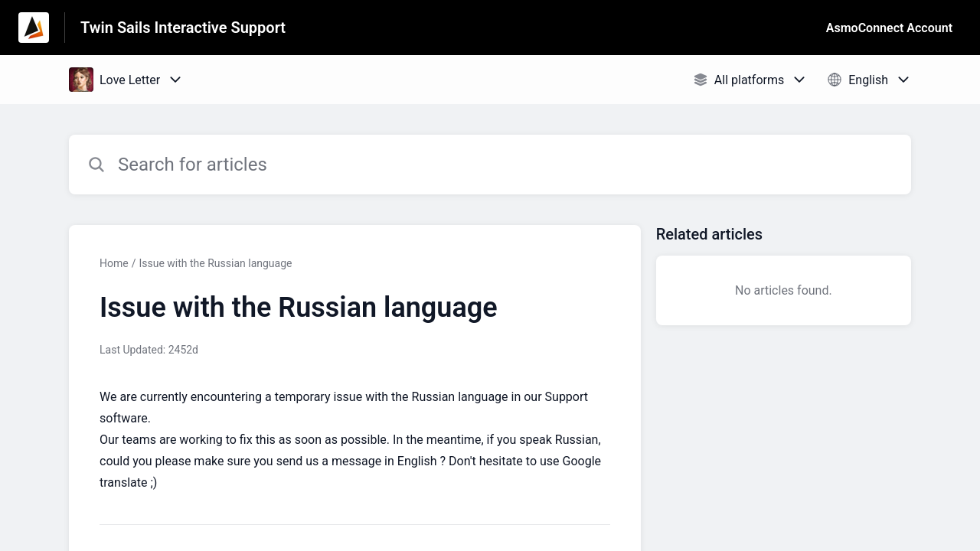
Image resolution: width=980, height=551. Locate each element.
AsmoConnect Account (889, 28)
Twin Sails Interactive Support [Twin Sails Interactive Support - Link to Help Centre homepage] (183, 28)
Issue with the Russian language (215, 263)
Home (114, 263)
